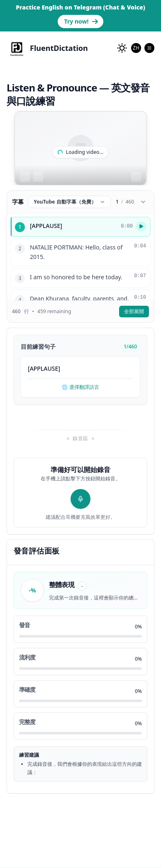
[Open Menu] (149, 48)
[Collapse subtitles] (143, 202)
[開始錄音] (80, 499)
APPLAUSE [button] (44, 368)
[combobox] (136, 48)
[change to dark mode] (122, 48)
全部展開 (134, 311)
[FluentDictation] (47, 48)
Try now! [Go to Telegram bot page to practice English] (82, 21)
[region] (80, 148)
